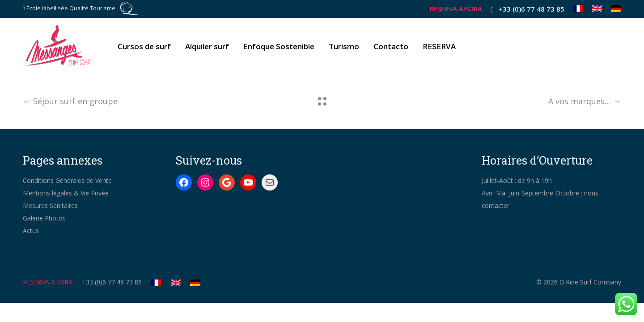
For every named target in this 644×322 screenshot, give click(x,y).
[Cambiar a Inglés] (597, 9)
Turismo (344, 46)
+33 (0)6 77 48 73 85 (532, 9)
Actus (31, 231)
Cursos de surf (144, 46)
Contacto (391, 46)
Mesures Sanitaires (50, 205)
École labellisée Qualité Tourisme (71, 8)
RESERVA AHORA (456, 9)
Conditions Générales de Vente (67, 180)
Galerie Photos (44, 218)
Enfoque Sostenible (279, 46)
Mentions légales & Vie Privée (66, 193)
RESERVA (439, 46)
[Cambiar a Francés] (578, 9)
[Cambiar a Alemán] (614, 9)
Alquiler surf (207, 46)
